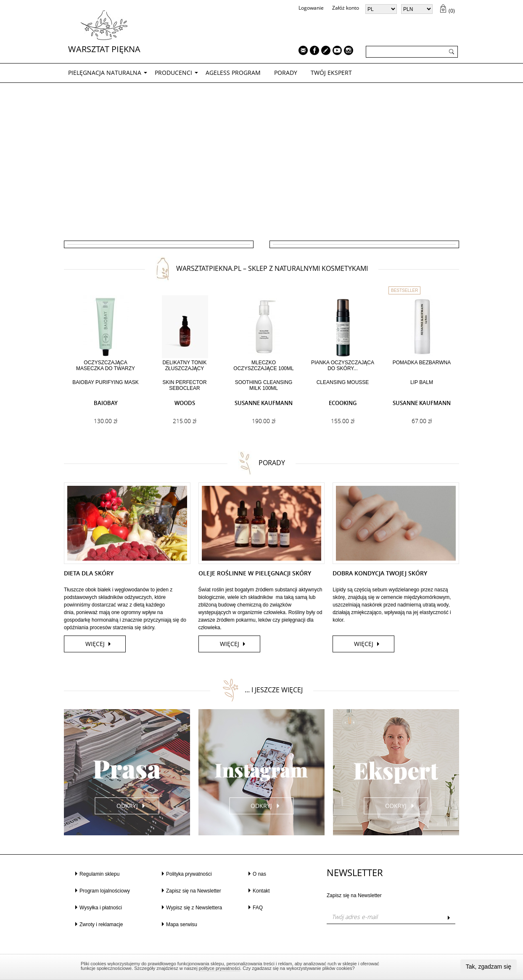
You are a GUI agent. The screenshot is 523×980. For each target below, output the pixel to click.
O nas (259, 874)
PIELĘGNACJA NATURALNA (105, 73)
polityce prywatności (219, 968)
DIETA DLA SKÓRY (89, 573)
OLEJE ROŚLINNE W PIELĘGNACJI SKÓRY (255, 573)
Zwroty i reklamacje (101, 924)
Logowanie (311, 8)
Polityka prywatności (189, 874)
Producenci (173, 73)
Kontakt (261, 891)
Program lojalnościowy (105, 891)
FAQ (258, 908)
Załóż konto (346, 8)
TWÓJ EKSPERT (331, 73)
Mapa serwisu (182, 924)
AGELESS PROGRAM (233, 73)
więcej (95, 644)
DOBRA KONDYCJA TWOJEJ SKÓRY (380, 573)
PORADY (286, 73)
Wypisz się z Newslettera (194, 908)
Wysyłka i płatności (101, 908)
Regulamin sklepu (99, 874)
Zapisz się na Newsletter (194, 891)
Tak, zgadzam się (489, 967)
